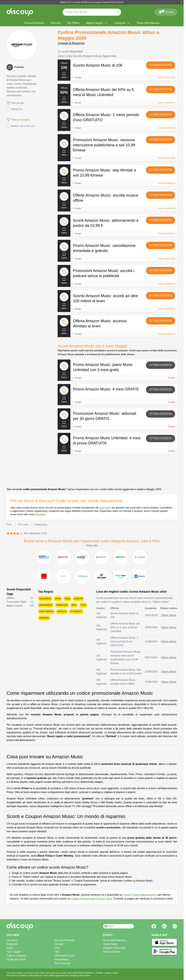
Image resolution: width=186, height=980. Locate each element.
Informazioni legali (65, 956)
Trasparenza (62, 959)
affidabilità (40, 514)
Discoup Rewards (34, 23)
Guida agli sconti (16, 959)
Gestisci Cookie (111, 973)
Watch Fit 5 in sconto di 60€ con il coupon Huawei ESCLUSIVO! (92, 2)
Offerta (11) (14, 109)
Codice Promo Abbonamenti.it (140, 895)
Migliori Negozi (97, 23)
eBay (74, 605)
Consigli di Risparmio (71, 43)
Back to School (112, 952)
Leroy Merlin (46, 611)
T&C (57, 952)
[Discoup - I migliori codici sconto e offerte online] (20, 12)
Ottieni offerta (161, 65)
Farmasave (62, 605)
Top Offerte (73, 23)
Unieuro (78, 599)
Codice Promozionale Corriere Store (91, 899)
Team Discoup (63, 963)
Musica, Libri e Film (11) (21, 126)
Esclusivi (56, 23)
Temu (67, 599)
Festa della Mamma (148, 23)
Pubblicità (12, 944)
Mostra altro (92, 545)
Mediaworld (46, 605)
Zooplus (62, 611)
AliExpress (45, 599)
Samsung (44, 618)
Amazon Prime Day (114, 948)
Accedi (166, 12)
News (10, 948)
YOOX (83, 605)
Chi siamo (12, 940)
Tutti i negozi (14, 952)
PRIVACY (90, 973)
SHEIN (58, 599)
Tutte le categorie (16, 956)
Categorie (122, 23)
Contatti (59, 944)
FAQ (57, 948)
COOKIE (100, 973)
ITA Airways (76, 611)
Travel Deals (110, 944)
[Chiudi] (181, 2)
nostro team (105, 508)
